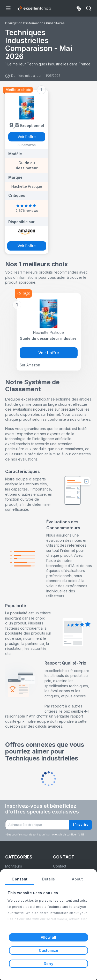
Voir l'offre (27, 137)
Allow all (49, 937)
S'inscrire (81, 824)
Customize (49, 950)
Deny (48, 964)
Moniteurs (14, 866)
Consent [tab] (20, 879)
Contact (60, 866)
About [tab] (77, 879)
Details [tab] (49, 879)
